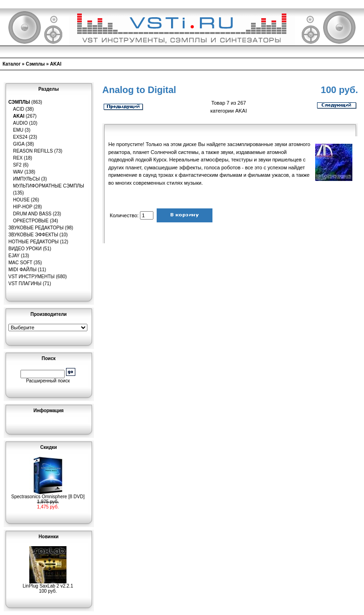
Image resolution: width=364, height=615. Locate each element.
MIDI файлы (23, 270)
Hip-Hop (23, 207)
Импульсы (26, 179)
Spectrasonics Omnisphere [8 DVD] (48, 495)
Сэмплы (35, 64)
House (21, 200)
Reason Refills (33, 151)
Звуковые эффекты (33, 235)
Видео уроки (25, 249)
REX (18, 158)
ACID (19, 109)
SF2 (17, 165)
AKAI (56, 64)
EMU (18, 130)
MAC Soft (20, 263)
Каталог (12, 64)
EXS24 (20, 137)
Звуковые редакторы (36, 228)
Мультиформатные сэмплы (49, 186)
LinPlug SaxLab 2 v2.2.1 (48, 584)
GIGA (19, 144)
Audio (20, 123)
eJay (14, 256)
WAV (18, 172)
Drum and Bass (32, 214)
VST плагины (25, 284)
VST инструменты (31, 277)
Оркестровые (31, 221)
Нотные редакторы (33, 242)
